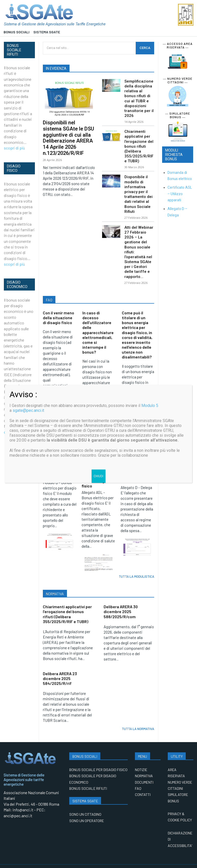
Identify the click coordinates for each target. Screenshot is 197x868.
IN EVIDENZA (56, 68)
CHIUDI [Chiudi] (98, 476)
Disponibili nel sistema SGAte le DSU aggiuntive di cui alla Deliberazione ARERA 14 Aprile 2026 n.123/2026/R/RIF (68, 137)
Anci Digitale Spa (36, 860)
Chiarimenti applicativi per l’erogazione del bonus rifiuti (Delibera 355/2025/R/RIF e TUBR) (139, 143)
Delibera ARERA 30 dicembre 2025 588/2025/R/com (121, 600)
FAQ (49, 290)
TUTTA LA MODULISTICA (136, 565)
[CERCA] (145, 48)
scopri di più (14, 148)
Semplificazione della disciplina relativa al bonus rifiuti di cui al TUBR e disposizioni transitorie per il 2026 (139, 97)
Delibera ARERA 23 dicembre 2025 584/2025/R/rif (60, 667)
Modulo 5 (150, 406)
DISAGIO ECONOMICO (17, 285)
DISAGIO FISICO (14, 168)
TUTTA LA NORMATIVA (138, 717)
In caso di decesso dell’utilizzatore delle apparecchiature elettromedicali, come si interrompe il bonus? (98, 322)
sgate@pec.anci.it (28, 410)
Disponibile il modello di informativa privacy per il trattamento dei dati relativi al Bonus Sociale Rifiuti (139, 189)
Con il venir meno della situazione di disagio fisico (58, 307)
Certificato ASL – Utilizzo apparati (180, 194)
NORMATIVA (55, 582)
